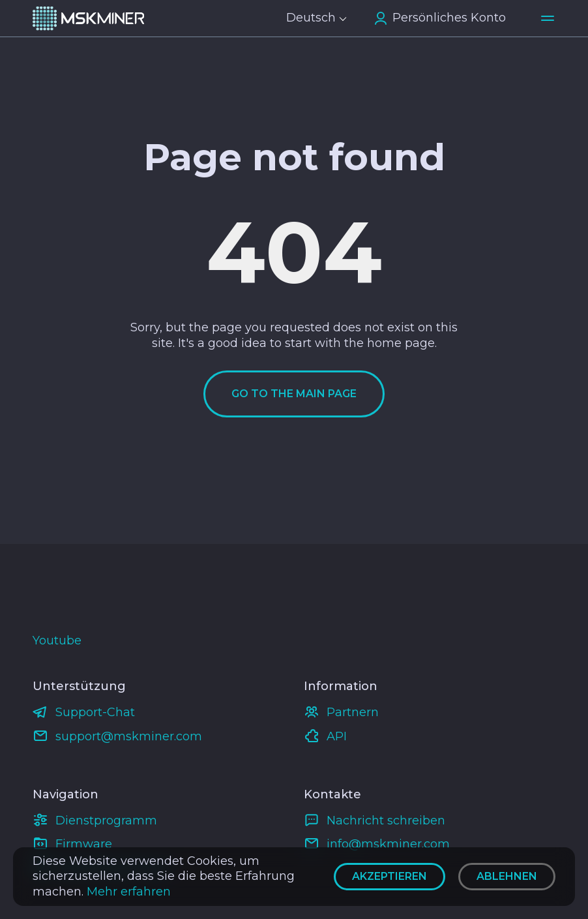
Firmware (84, 844)
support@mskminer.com (129, 736)
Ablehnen (507, 876)
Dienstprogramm (106, 821)
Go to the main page (294, 394)
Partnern (353, 712)
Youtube (57, 640)
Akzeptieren (390, 876)
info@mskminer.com (388, 844)
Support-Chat (95, 712)
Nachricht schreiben (386, 821)
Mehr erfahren (129, 892)
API (337, 736)
